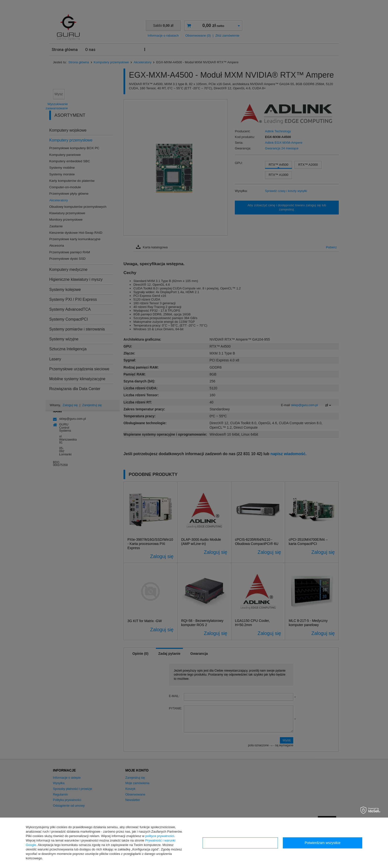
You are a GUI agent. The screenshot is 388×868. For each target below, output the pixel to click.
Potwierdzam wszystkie (323, 843)
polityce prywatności (160, 836)
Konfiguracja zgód (240, 843)
